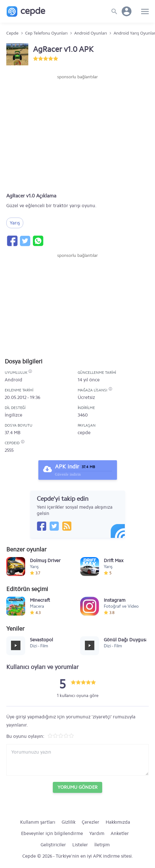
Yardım (97, 833)
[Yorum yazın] (77, 760)
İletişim (102, 845)
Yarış (15, 223)
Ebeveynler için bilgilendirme (52, 833)
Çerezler (91, 822)
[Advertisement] (78, 99)
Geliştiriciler (53, 845)
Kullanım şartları (38, 822)
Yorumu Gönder (77, 787)
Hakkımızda (118, 822)
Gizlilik (69, 822)
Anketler (120, 833)
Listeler (80, 845)
